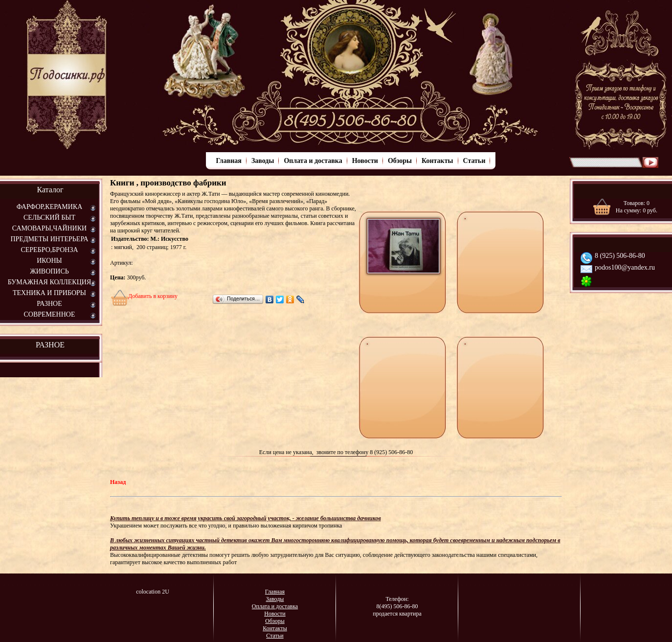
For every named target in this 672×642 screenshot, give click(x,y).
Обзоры (400, 161)
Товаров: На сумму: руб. (637, 207)
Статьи (474, 161)
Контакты (437, 161)
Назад (118, 482)
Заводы (263, 161)
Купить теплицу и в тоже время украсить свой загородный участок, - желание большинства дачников (246, 518)
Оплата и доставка (313, 161)
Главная (229, 161)
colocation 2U (153, 592)
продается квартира (397, 614)
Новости (365, 161)
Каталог (50, 190)
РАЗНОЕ (50, 345)
